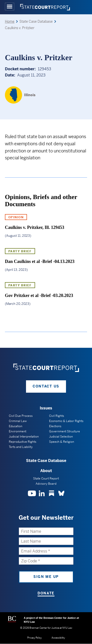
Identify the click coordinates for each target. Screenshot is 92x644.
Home (10, 21)
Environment (18, 431)
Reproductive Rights (23, 442)
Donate (46, 593)
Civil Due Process (21, 416)
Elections (55, 426)
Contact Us (46, 386)
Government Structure (65, 431)
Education (16, 426)
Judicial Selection (61, 437)
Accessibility (58, 638)
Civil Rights (57, 416)
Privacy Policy (34, 638)
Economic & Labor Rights (66, 421)
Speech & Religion (62, 442)
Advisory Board (46, 484)
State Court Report (46, 478)
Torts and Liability (21, 447)
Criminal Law (18, 421)
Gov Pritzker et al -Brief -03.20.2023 (39, 295)
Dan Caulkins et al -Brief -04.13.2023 (40, 261)
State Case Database (46, 461)
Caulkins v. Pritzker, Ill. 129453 (35, 227)
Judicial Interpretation (24, 437)
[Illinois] (20, 95)
